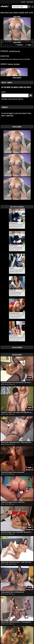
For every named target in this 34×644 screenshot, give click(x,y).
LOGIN (23, 2)
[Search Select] (23, 7)
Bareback (17, 64)
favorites (19, 45)
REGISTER (30, 2)
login (3, 115)
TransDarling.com (15, 51)
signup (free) (10, 115)
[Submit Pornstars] (31, 95)
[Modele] (15, 95)
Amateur (10, 64)
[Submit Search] (29, 7)
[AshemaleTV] (6, 7)
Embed (28, 45)
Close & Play (17, 42)
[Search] (16, 7)
